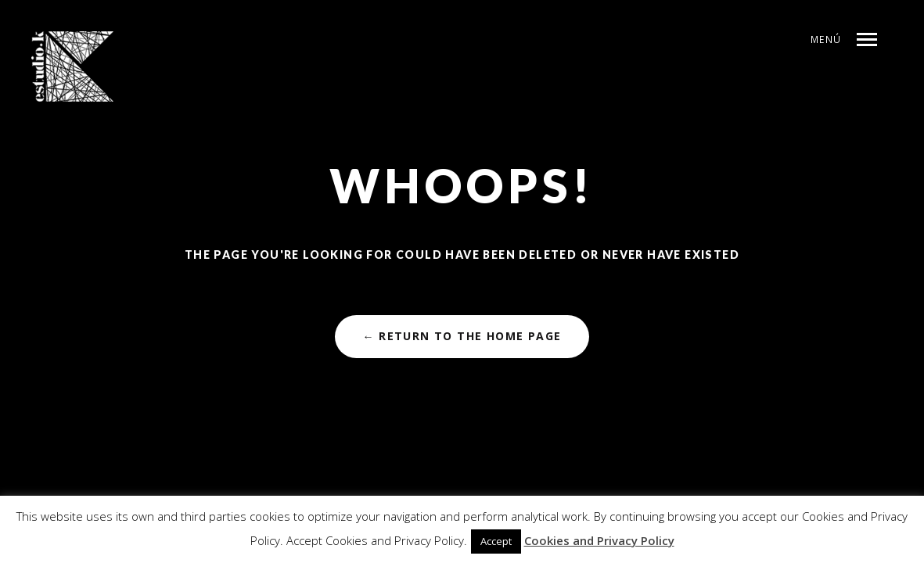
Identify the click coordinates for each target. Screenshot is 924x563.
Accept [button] (496, 541)
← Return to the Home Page (462, 336)
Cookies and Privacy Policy (599, 540)
